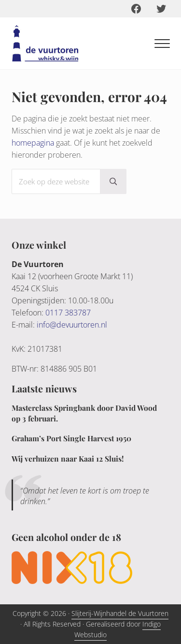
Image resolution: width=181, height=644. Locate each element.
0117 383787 (68, 313)
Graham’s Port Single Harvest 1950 (71, 438)
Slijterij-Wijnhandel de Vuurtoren (120, 613)
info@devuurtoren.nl (72, 325)
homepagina (33, 143)
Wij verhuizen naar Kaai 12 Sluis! (68, 458)
